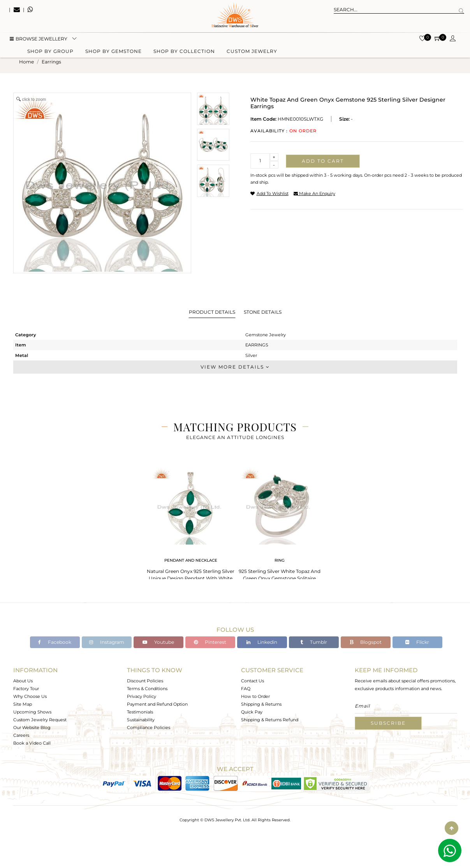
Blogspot (366, 642)
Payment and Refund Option (157, 704)
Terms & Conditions (147, 689)
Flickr (417, 642)
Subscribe (388, 723)
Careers (21, 735)
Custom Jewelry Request (40, 720)
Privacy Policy (142, 696)
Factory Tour (26, 689)
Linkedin (262, 642)
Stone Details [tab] (263, 312)
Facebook (55, 642)
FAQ (246, 689)
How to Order (255, 696)
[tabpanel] (191, 525)
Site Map (23, 704)
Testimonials (140, 712)
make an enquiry (314, 193)
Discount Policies (145, 681)
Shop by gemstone (114, 52)
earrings (51, 62)
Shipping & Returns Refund (270, 720)
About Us (23, 681)
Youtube (158, 642)
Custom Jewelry (252, 52)
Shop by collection (184, 52)
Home (26, 62)
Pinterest (210, 642)
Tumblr (314, 642)
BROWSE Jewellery (39, 39)
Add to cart (323, 161)
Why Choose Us (30, 696)
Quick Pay (252, 712)
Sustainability (141, 720)
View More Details (235, 367)
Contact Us (253, 681)
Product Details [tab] (212, 312)
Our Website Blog (32, 727)
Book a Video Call (32, 743)
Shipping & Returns (261, 704)
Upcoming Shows (32, 712)
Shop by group (50, 52)
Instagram (107, 642)
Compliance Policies (149, 727)
